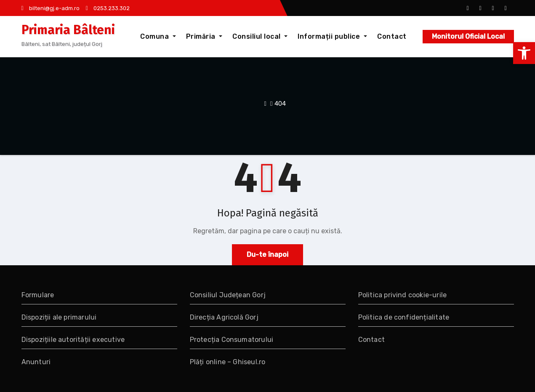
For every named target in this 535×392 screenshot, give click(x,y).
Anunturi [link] (36, 362)
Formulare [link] (38, 295)
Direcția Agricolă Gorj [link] (224, 317)
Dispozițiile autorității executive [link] (73, 340)
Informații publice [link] (332, 36)
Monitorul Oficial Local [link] (468, 36)
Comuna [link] (158, 36)
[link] (524, 53)
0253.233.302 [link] (108, 8)
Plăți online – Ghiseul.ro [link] (228, 362)
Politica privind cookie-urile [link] (403, 295)
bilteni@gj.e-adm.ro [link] (51, 8)
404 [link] (280, 104)
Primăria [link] (204, 36)
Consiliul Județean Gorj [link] (228, 295)
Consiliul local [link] (260, 36)
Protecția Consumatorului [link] (232, 340)
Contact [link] (392, 36)
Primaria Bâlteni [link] (68, 30)
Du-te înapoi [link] (267, 255)
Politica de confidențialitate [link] (404, 317)
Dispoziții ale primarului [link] (59, 317)
